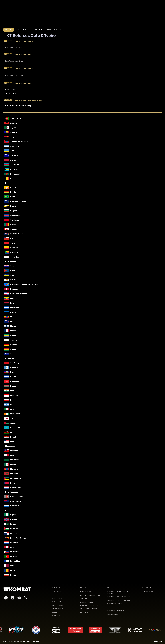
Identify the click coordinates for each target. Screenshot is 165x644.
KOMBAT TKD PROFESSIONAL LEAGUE (119, 592)
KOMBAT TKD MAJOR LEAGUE (119, 597)
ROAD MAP (56, 616)
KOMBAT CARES (58, 598)
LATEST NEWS (148, 592)
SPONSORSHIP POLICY (89, 609)
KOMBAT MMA (113, 614)
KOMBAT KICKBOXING (116, 607)
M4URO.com (157, 641)
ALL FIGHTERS (86, 599)
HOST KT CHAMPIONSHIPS (91, 595)
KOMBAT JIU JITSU (115, 603)
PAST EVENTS (86, 592)
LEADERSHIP (57, 592)
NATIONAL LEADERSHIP (61, 595)
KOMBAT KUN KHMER (116, 611)
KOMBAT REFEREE (59, 602)
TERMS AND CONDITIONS (62, 619)
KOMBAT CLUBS (58, 605)
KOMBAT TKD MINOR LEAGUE (119, 600)
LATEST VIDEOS (148, 595)
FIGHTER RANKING (87, 602)
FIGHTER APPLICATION (89, 606)
